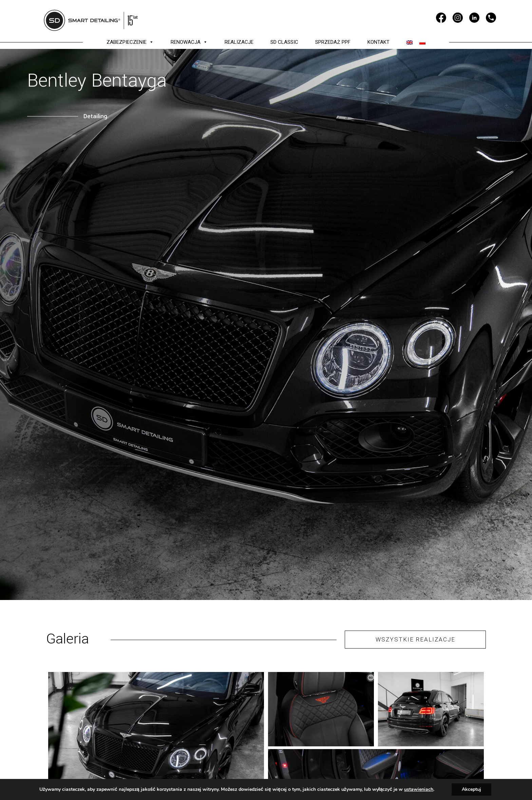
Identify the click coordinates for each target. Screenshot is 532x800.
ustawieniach (419, 789)
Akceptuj (471, 789)
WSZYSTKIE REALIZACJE (415, 639)
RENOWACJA (189, 42)
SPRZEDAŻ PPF (333, 42)
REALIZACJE (239, 42)
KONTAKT (378, 42)
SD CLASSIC (284, 42)
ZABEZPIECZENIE (130, 42)
